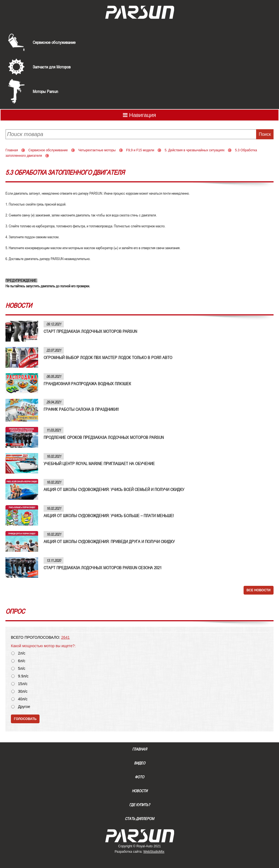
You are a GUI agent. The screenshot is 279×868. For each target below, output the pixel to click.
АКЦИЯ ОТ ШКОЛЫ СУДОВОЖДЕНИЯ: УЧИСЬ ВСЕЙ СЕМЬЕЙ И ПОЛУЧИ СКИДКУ (114, 489)
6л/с (22, 661)
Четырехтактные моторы (97, 150)
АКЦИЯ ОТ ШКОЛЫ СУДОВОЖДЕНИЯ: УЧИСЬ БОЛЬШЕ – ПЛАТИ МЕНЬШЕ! (109, 516)
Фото (139, 777)
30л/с (23, 691)
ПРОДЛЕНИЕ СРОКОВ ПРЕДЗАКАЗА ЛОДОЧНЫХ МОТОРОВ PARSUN (104, 437)
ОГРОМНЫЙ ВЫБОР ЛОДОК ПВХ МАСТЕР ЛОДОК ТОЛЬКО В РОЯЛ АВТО (108, 357)
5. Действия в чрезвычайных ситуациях (195, 150)
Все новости (259, 590)
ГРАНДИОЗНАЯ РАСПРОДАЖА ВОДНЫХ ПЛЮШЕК (87, 384)
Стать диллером (139, 819)
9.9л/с (23, 676)
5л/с (22, 669)
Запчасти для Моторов (52, 67)
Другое (24, 707)
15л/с (23, 684)
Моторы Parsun (45, 91)
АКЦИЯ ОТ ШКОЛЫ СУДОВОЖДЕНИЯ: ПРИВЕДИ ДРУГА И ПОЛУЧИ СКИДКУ (109, 541)
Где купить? (139, 805)
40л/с (23, 699)
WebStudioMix (154, 852)
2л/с (22, 653)
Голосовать (25, 719)
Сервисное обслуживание (54, 42)
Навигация (139, 115)
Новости (140, 791)
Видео (140, 763)
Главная (12, 150)
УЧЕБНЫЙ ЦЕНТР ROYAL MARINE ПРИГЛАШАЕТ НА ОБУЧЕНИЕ (99, 463)
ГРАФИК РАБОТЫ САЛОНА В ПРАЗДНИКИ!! (81, 409)
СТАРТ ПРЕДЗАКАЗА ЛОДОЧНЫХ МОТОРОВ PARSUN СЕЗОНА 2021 (103, 568)
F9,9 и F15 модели (140, 150)
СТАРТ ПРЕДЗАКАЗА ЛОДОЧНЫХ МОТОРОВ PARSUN (90, 331)
